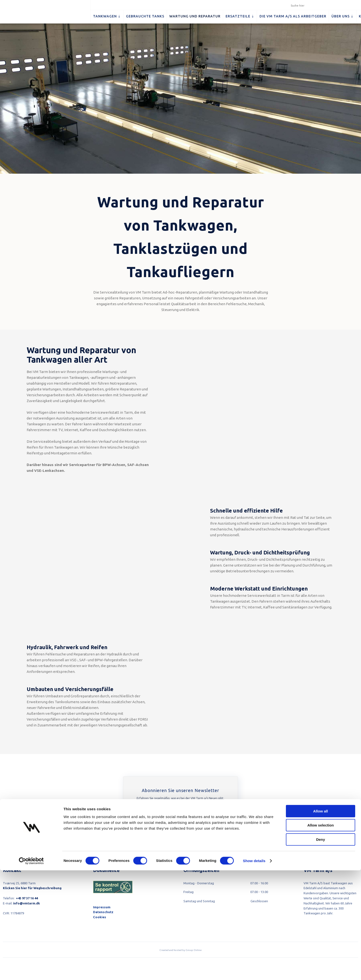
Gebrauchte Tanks (145, 16)
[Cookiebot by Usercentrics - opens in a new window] (31, 971)
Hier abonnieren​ (180, 831)
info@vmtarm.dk (27, 903)
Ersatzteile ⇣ (240, 16)
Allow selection (320, 935)
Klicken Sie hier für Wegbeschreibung (32, 888)
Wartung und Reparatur (195, 16)
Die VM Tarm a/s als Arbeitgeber (293, 16)
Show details (254, 970)
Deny (321, 949)
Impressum (102, 907)
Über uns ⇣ (343, 16)
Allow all (321, 921)
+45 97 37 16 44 (27, 898)
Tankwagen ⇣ (107, 16)
